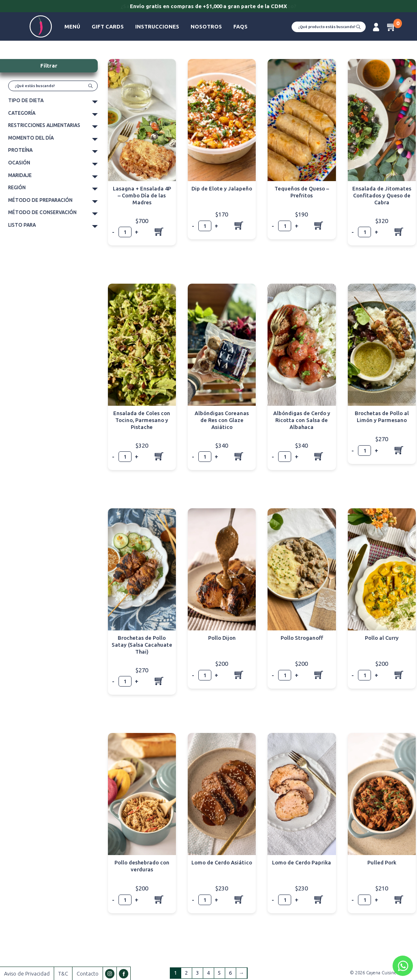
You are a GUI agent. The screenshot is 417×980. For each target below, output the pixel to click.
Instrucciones (157, 26)
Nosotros (206, 26)
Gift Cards (108, 26)
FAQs (240, 26)
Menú (72, 26)
